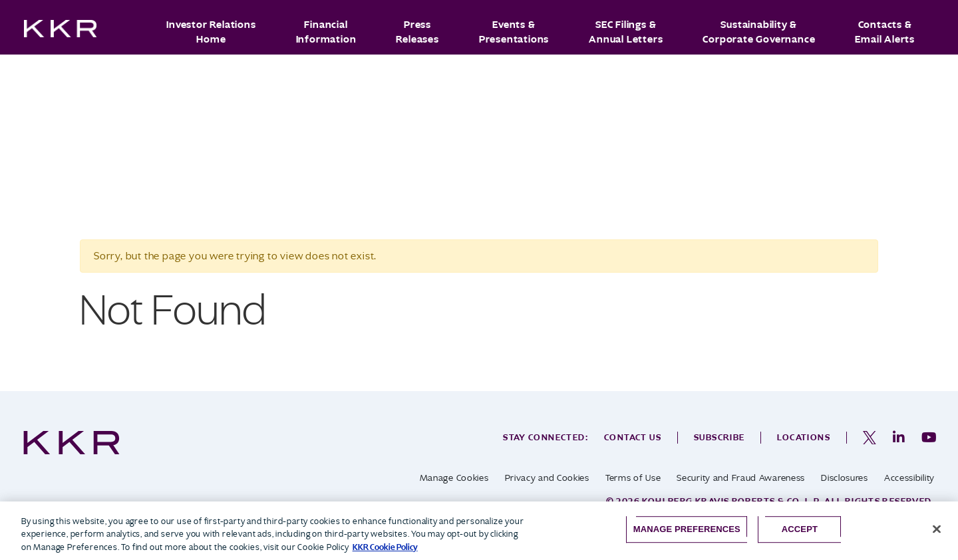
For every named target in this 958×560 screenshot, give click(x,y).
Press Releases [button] (417, 32)
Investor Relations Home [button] (211, 32)
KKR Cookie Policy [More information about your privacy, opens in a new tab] (385, 547)
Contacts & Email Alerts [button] (885, 32)
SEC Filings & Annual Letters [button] (626, 32)
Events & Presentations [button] (514, 32)
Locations (804, 437)
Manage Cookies (454, 478)
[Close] (937, 529)
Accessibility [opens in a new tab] (909, 478)
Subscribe (719, 437)
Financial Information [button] (326, 32)
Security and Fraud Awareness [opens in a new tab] (741, 478)
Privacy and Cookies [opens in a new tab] (547, 478)
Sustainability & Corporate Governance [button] (759, 32)
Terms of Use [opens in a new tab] (633, 478)
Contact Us (633, 437)
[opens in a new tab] (870, 438)
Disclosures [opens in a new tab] (845, 478)
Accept (800, 529)
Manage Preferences (687, 529)
